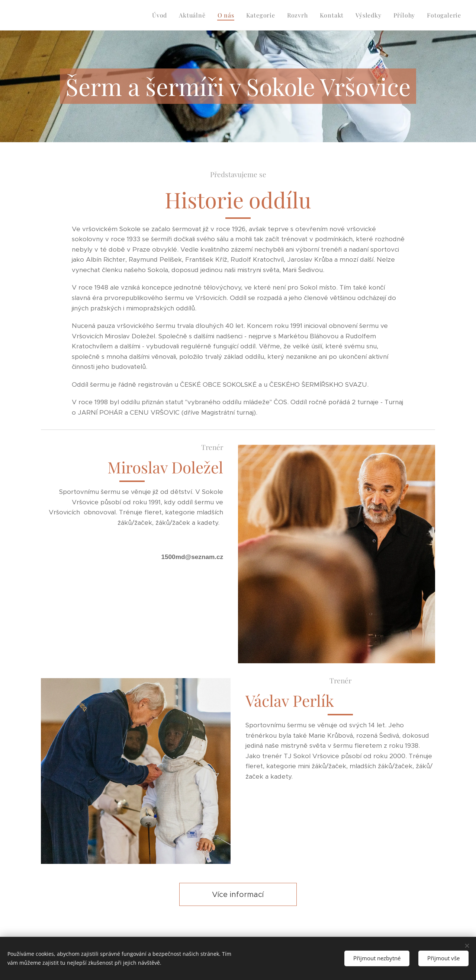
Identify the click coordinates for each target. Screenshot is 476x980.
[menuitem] (162, 15)
